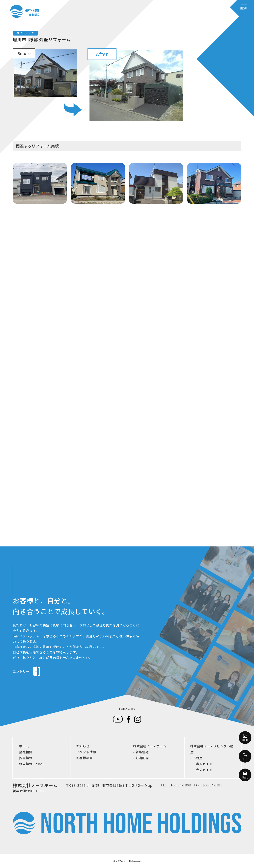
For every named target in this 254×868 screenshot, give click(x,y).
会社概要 (26, 752)
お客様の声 (85, 758)
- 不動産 (196, 758)
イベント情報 (86, 752)
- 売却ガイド (201, 770)
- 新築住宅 (141, 752)
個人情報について (32, 764)
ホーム (24, 746)
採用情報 (26, 758)
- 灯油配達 (141, 758)
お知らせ (83, 746)
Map (149, 785)
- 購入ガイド (201, 764)
